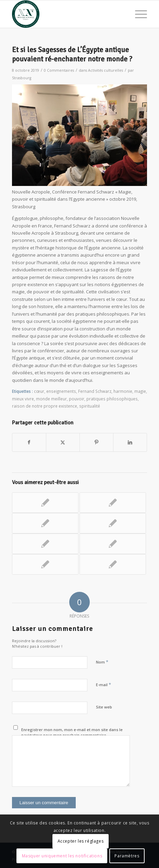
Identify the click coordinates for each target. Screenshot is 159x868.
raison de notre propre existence (45, 406)
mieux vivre (23, 399)
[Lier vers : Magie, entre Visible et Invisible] (113, 523)
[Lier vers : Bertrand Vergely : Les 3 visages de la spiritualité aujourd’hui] (45, 564)
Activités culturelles (106, 70)
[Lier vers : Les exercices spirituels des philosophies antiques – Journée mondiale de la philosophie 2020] (45, 503)
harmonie (123, 391)
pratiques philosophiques (112, 399)
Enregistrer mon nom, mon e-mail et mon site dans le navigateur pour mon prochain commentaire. (72, 732)
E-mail (103, 684)
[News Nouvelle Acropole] (66, 14)
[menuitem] (138, 14)
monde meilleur (51, 399)
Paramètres (127, 856)
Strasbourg (22, 78)
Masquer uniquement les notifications (62, 856)
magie (140, 391)
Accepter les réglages (81, 841)
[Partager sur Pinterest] (96, 442)
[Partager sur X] (63, 442)
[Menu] (138, 14)
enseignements (61, 391)
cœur (39, 391)
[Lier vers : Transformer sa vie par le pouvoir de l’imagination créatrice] (45, 544)
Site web (104, 707)
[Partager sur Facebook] (29, 442)
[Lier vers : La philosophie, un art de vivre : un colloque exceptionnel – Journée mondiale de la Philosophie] (113, 503)
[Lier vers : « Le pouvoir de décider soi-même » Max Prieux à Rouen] (113, 564)
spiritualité (90, 406)
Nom (102, 662)
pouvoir (77, 399)
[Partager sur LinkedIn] (130, 442)
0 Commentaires (59, 70)
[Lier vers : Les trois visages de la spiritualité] (45, 523)
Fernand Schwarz (95, 391)
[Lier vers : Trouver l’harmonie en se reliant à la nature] (113, 544)
